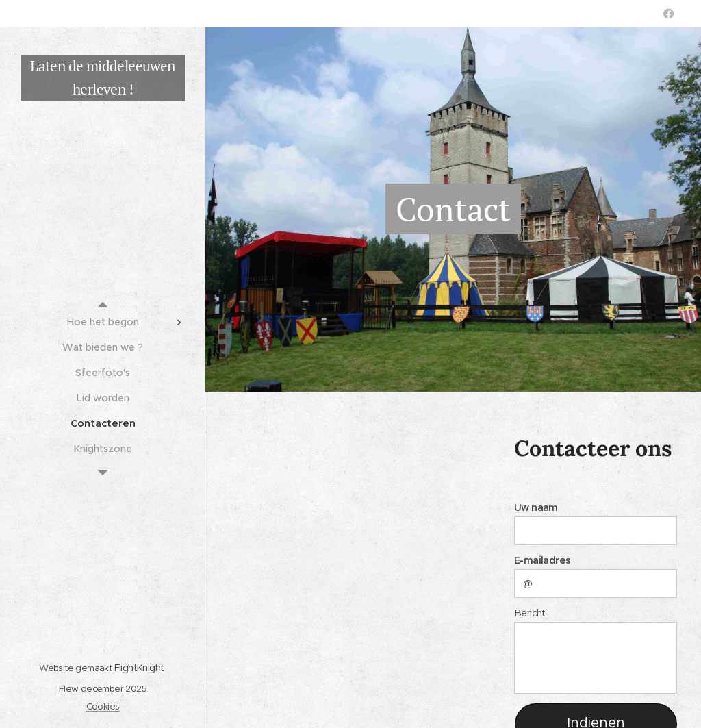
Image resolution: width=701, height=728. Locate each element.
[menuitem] (103, 322)
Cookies (103, 706)
